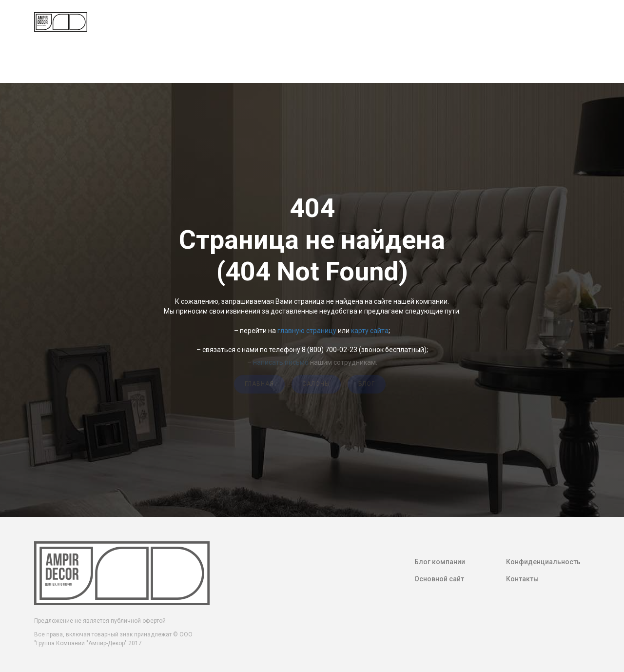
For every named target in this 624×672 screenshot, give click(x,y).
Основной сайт (439, 579)
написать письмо (281, 360)
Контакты (522, 579)
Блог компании (440, 562)
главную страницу (307, 331)
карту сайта (370, 331)
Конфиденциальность (543, 562)
